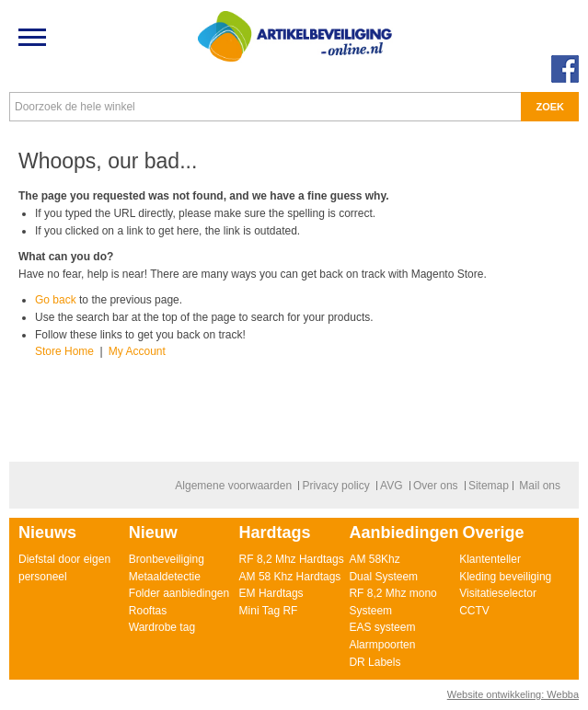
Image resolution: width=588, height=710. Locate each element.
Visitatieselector (498, 593)
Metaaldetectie (165, 577)
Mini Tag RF (269, 611)
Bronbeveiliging (167, 559)
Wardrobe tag (162, 627)
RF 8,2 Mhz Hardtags (292, 559)
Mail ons (540, 486)
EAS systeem (382, 627)
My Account (137, 351)
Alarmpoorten (382, 645)
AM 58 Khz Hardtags (290, 577)
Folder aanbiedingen (179, 593)
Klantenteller (490, 559)
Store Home (64, 351)
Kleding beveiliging (505, 577)
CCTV (474, 611)
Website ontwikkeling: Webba (513, 694)
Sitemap (489, 486)
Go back (56, 300)
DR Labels (375, 662)
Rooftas (148, 611)
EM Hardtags (271, 593)
